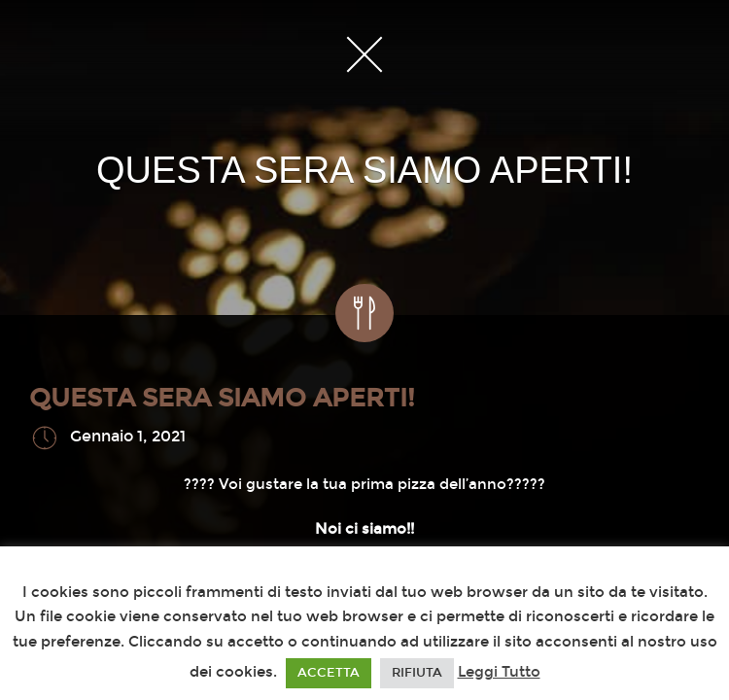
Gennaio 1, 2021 (128, 437)
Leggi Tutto (499, 672)
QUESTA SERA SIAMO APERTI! (222, 398)
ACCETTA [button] (329, 673)
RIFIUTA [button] (417, 673)
